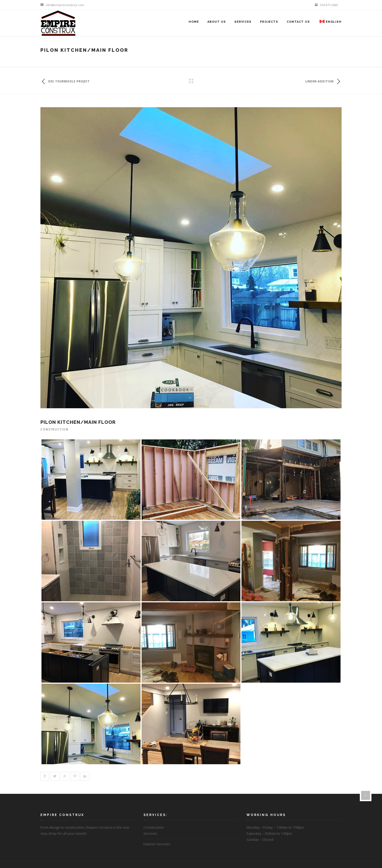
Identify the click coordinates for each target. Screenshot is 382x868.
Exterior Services (157, 844)
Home (194, 22)
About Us (217, 22)
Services (243, 22)
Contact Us (298, 22)
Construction (54, 429)
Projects (269, 22)
